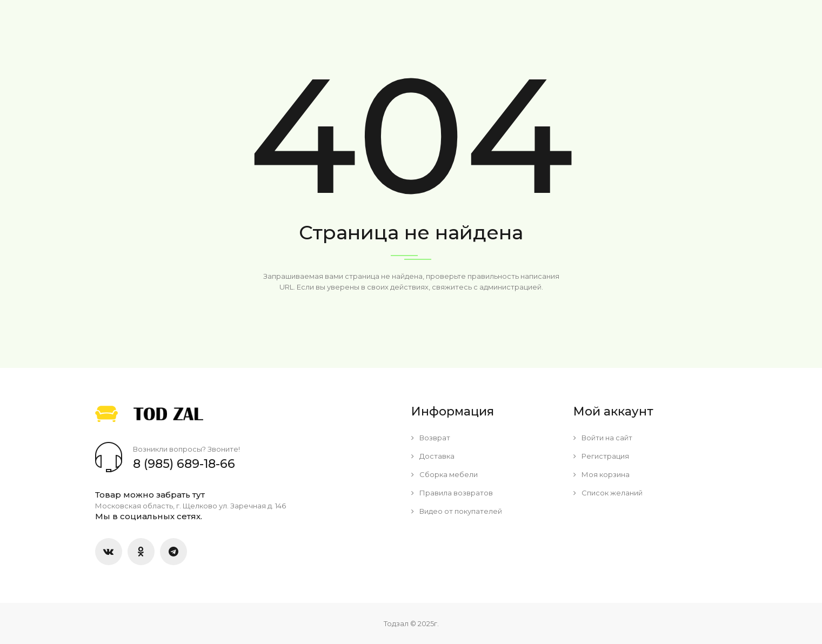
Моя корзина (602, 474)
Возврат (431, 438)
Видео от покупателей (457, 511)
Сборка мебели (445, 474)
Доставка (433, 456)
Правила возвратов (452, 493)
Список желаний (608, 493)
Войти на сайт (603, 438)
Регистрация (601, 456)
